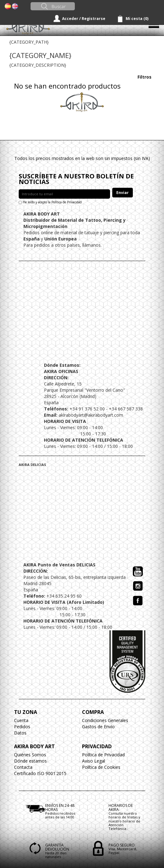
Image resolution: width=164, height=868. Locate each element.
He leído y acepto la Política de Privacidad (52, 202)
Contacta (23, 767)
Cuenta (21, 720)
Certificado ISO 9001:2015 (40, 773)
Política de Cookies (101, 767)
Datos (20, 733)
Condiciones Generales (105, 720)
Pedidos (22, 727)
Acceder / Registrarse (84, 19)
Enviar (123, 193)
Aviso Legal (94, 761)
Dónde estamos (30, 761)
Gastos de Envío (98, 727)
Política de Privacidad (103, 755)
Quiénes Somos (30, 755)
